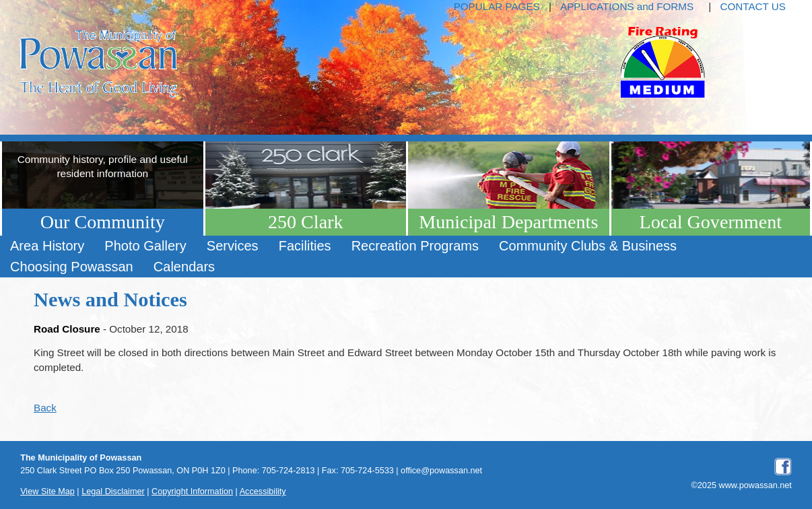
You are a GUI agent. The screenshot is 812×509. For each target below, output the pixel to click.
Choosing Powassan (72, 267)
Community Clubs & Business (588, 246)
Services (233, 246)
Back (45, 408)
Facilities (305, 246)
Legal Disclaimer (113, 491)
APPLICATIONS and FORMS (627, 6)
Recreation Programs (415, 246)
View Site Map (47, 491)
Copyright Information (192, 491)
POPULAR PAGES (497, 6)
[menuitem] (47, 246)
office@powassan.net (441, 471)
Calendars (184, 267)
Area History (47, 246)
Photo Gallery (145, 246)
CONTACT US (753, 6)
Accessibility (263, 491)
